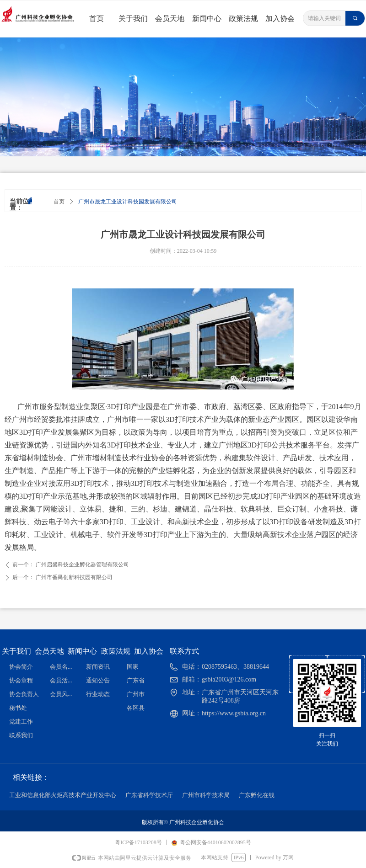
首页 (59, 202)
